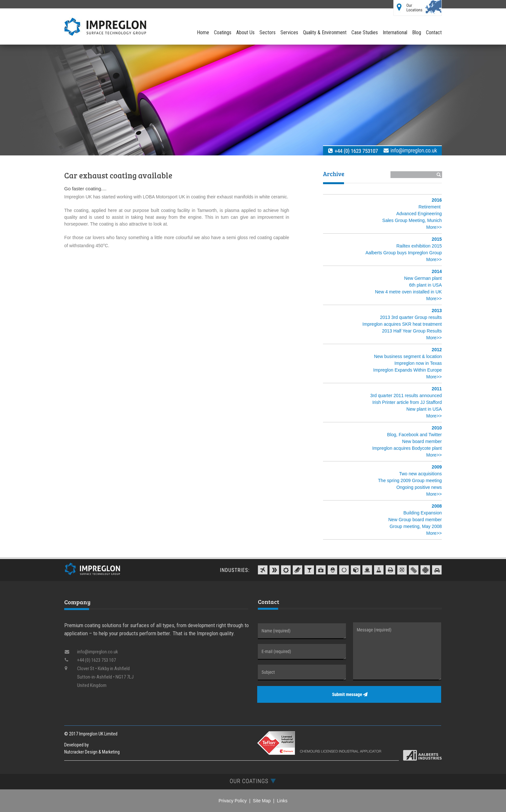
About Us (245, 32)
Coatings (223, 32)
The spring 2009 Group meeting (410, 480)
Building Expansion (423, 513)
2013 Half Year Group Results (412, 331)
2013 (437, 311)
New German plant (423, 278)
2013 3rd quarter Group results (411, 317)
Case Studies (365, 32)
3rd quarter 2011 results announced (406, 395)
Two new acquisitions (420, 474)
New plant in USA (424, 409)
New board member (422, 441)
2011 (437, 389)
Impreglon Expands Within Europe (408, 370)
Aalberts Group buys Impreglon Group (404, 253)
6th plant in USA (425, 285)
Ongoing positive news (419, 487)
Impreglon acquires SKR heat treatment (402, 324)
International (395, 32)
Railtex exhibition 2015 (419, 246)
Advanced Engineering (419, 214)
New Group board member (415, 520)
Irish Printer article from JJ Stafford (407, 402)
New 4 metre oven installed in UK (408, 292)
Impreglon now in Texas (418, 363)
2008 (437, 506)
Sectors (268, 32)
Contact (434, 32)
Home (203, 32)
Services (289, 32)
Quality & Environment (325, 32)
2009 (437, 467)
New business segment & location (408, 356)
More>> (434, 227)
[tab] (253, 781)
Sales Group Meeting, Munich (412, 220)
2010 (437, 428)
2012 (437, 350)
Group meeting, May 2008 (416, 526)
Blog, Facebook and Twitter (415, 435)
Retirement (430, 207)
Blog (417, 32)
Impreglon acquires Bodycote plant (407, 448)
